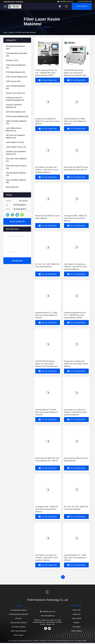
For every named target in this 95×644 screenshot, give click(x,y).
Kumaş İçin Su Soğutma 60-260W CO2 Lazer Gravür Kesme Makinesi (47, 121)
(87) (15, 99)
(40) (16, 167)
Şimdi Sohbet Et (81, 6)
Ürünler (11, 32)
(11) (16, 160)
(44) (15, 136)
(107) (12, 60)
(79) (17, 55)
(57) (15, 93)
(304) (15, 47)
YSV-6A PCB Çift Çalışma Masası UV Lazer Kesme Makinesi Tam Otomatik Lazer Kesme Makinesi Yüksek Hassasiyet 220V (75, 75)
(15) (14, 106)
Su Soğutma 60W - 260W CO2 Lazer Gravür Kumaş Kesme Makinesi (75, 219)
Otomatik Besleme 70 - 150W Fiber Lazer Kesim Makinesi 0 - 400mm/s (47, 316)
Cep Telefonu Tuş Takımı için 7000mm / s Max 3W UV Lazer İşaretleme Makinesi (47, 170)
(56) (17, 116)
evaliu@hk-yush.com (65, 1)
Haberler (77, 624)
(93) (13, 81)
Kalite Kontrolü (76, 619)
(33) (16, 174)
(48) (16, 181)
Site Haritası (77, 628)
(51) (15, 142)
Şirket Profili (76, 611)
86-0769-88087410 (84, 1)
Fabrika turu (76, 615)
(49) (16, 87)
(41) (16, 66)
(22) (16, 153)
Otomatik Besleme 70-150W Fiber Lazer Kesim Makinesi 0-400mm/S (75, 121)
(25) (12, 187)
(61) (16, 72)
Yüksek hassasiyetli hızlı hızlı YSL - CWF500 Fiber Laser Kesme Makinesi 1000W (46, 73)
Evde (5, 32)
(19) (16, 122)
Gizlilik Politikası (77, 632)
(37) (16, 112)
